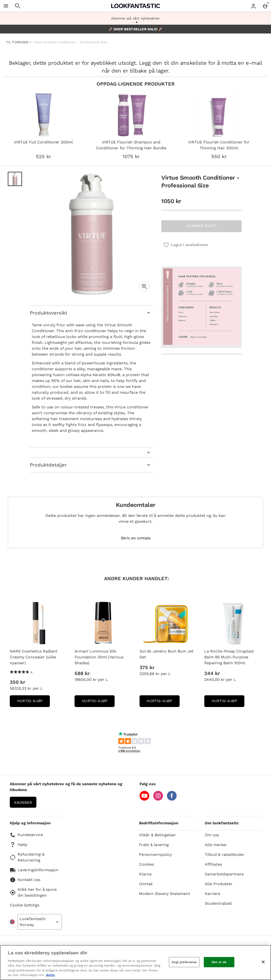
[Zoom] (144, 286)
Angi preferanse (184, 962)
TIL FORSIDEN (17, 42)
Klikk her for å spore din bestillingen (33, 892)
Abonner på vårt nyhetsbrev (135, 18)
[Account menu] (253, 6)
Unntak (146, 884)
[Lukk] (263, 962)
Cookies (146, 864)
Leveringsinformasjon (34, 870)
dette (50, 975)
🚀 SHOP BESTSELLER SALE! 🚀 (136, 29)
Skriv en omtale (136, 538)
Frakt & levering (154, 845)
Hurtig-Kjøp (33, 702)
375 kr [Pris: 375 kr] (147, 667)
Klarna (145, 874)
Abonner (23, 803)
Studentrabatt (218, 903)
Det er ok (219, 962)
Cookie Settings (25, 905)
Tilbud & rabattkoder (225, 855)
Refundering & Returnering (27, 857)
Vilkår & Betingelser (157, 835)
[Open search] (18, 6)
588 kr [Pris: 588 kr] (82, 673)
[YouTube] (144, 799)
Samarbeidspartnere (224, 874)
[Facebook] (172, 799)
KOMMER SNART (202, 226)
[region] (135, 963)
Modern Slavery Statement (165, 894)
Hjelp (19, 845)
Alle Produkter (219, 884)
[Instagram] (158, 799)
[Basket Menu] (265, 6)
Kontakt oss (25, 880)
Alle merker (216, 845)
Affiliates (213, 864)
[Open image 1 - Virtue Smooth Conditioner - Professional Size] (15, 179)
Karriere (212, 894)
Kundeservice (26, 835)
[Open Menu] (6, 6)
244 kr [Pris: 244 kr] (212, 673)
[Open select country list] (40, 922)
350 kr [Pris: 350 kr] (17, 682)
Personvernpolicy (155, 855)
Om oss (212, 835)
